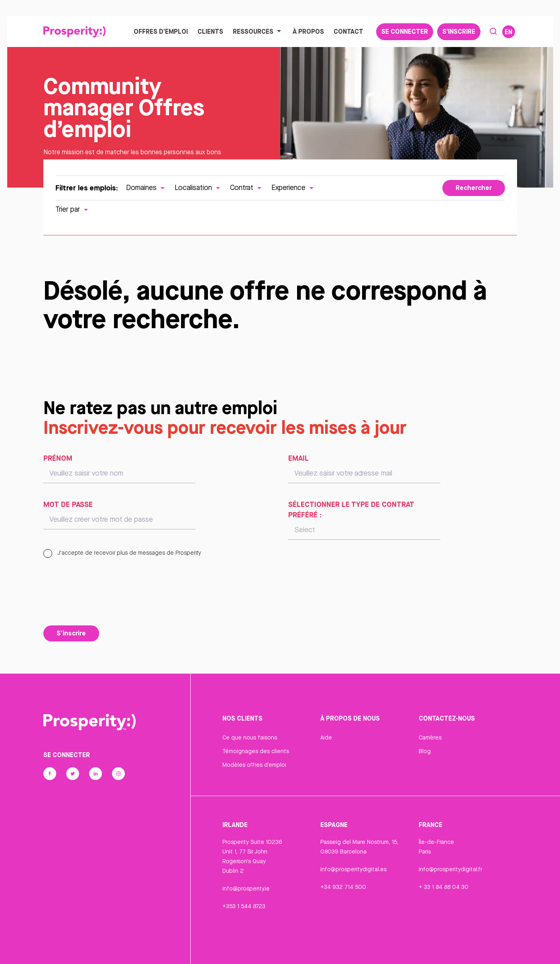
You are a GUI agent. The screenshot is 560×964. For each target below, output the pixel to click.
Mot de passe (68, 505)
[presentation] (104, 602)
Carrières (430, 739)
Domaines (146, 189)
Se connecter (405, 32)
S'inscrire (71, 634)
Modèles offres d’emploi (254, 766)
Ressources (258, 32)
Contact (348, 32)
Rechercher (474, 189)
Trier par (73, 210)
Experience (293, 189)
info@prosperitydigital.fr (450, 870)
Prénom (58, 459)
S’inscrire (459, 32)
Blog (425, 752)
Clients (210, 32)
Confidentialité (242, 949)
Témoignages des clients (256, 752)
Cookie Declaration (345, 949)
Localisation (198, 189)
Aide (326, 739)
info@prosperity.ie (246, 890)
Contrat (247, 189)
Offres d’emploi (161, 32)
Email (298, 459)
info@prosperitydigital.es (353, 870)
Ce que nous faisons (250, 739)
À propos (308, 32)
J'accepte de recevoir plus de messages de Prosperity (122, 554)
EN (508, 32)
